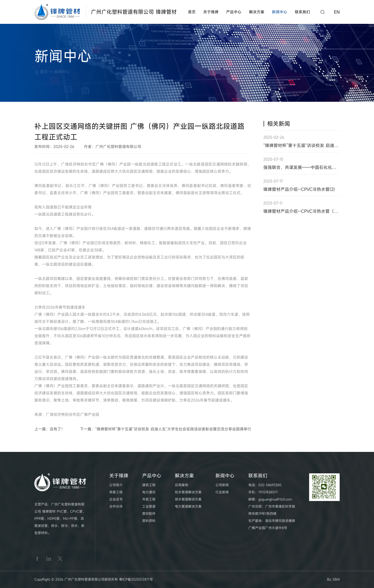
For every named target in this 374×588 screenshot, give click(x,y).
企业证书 (116, 499)
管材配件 (149, 514)
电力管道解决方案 (188, 506)
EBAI (336, 579)
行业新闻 (222, 492)
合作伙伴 (116, 506)
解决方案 (257, 12)
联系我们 (302, 12)
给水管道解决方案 (188, 492)
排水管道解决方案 (188, 499)
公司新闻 (222, 485)
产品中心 (234, 12)
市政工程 (149, 499)
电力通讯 (149, 492)
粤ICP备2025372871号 (136, 579)
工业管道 (149, 506)
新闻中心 (280, 12)
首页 (192, 12)
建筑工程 (149, 485)
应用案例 (182, 485)
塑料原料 (149, 521)
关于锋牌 (211, 12)
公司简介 (116, 485)
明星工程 (116, 492)
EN (337, 12)
